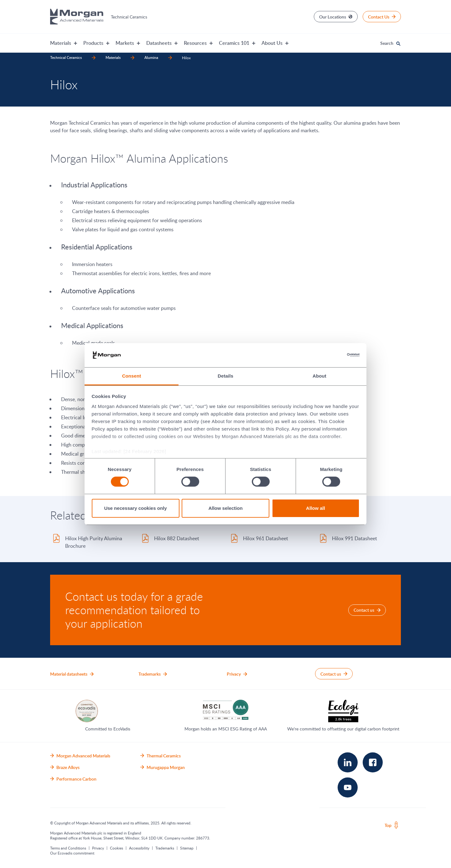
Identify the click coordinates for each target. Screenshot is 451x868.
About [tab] (319, 376)
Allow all (316, 508)
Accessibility (139, 848)
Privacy (98, 848)
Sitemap (187, 848)
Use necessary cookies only (135, 508)
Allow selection (225, 508)
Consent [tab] (132, 376)
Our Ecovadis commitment (72, 853)
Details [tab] (225, 376)
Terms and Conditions (68, 848)
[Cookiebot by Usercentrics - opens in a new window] (332, 355)
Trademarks (165, 848)
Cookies (117, 848)
